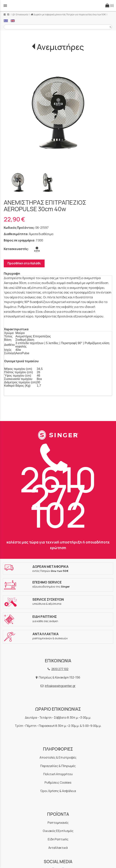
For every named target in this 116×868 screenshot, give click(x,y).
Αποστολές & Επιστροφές (58, 757)
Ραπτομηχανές (58, 823)
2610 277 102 (58, 490)
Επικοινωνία (20, 14)
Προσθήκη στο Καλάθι (24, 263)
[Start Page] (58, 6)
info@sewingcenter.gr (60, 686)
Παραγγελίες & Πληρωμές (58, 766)
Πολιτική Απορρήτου (58, 774)
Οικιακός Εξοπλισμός (58, 831)
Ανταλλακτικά (58, 848)
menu (5, 6)
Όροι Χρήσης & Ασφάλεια (58, 791)
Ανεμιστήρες (60, 47)
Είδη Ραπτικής (58, 839)
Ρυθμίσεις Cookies (58, 782)
